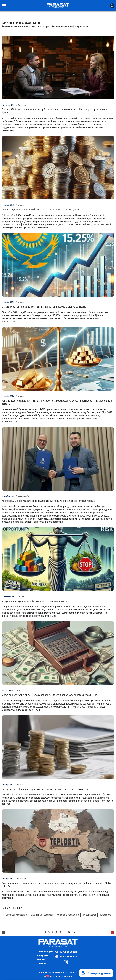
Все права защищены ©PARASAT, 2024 (58, 972)
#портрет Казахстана (17, 915)
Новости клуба (45, 951)
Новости (42, 963)
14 (73, 932)
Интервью (42, 955)
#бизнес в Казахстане (68, 915)
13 (69, 932)
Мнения (41, 959)
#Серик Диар (90, 915)
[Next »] (113, 932)
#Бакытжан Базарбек (42, 915)
